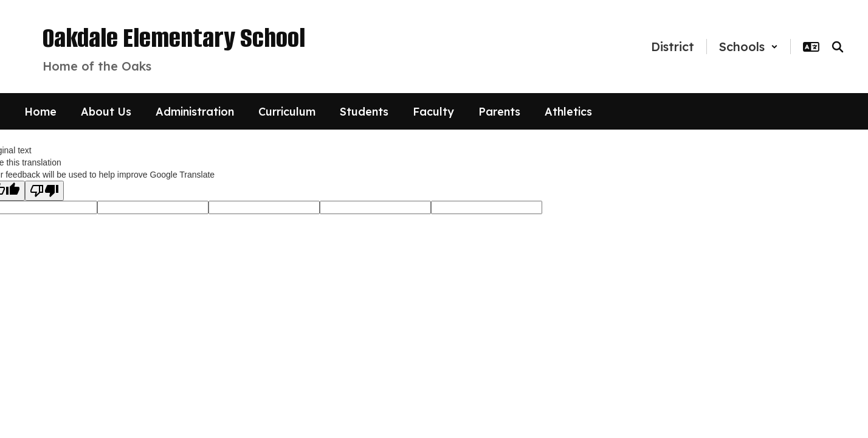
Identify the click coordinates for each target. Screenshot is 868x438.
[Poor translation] (44, 191)
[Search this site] (838, 47)
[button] (749, 47)
